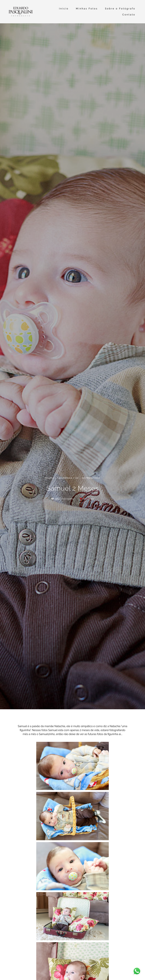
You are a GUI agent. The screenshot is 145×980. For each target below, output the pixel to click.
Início (64, 9)
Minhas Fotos (87, 9)
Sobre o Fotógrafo (120, 9)
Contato (129, 15)
